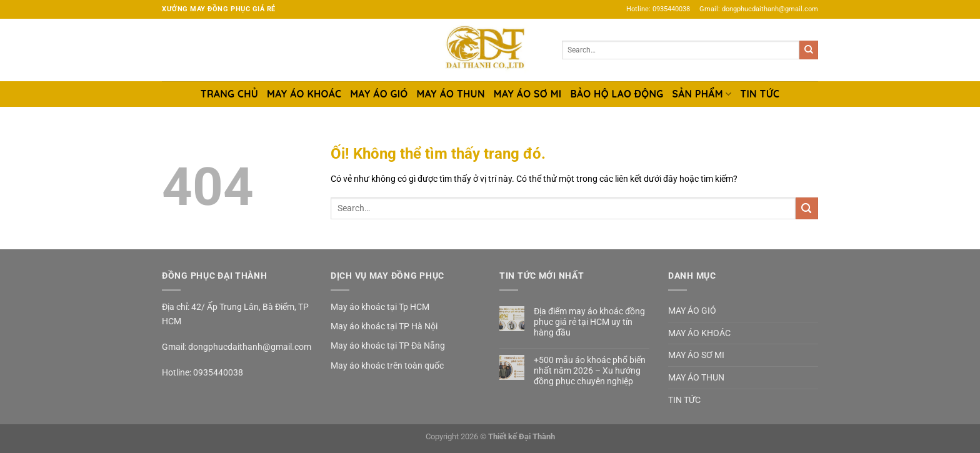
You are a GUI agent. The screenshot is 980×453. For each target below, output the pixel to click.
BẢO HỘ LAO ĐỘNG (617, 94)
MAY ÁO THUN (451, 94)
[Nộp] (809, 50)
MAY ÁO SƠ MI (528, 94)
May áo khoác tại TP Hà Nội (384, 326)
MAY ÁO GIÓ (379, 94)
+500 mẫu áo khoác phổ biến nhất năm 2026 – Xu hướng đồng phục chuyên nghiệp (590, 371)
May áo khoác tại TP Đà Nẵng (388, 346)
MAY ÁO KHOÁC (304, 94)
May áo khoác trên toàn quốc (387, 366)
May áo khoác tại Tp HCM (380, 307)
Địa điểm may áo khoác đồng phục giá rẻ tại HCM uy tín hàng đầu (589, 322)
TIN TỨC (760, 94)
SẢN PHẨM (702, 94)
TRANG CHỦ (229, 94)
